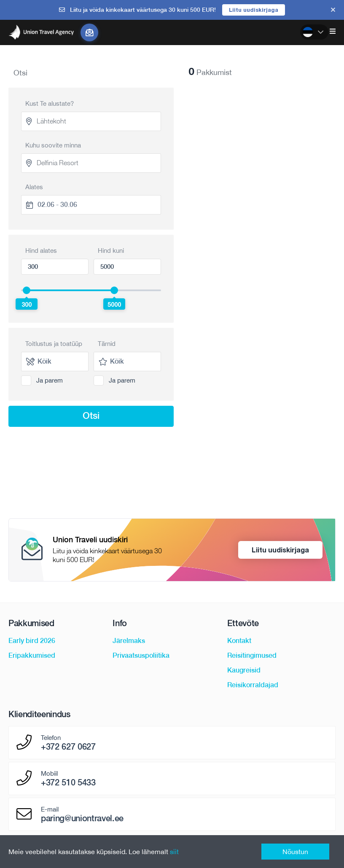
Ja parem (50, 380)
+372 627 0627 (68, 747)
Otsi (91, 415)
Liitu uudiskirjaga (254, 10)
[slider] (27, 290)
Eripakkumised (32, 655)
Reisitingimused (252, 655)
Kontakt (239, 641)
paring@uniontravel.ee (82, 818)
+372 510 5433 (68, 782)
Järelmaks (129, 641)
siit (174, 852)
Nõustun (295, 852)
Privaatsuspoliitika (141, 655)
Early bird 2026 (32, 641)
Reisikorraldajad (253, 685)
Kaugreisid (244, 670)
